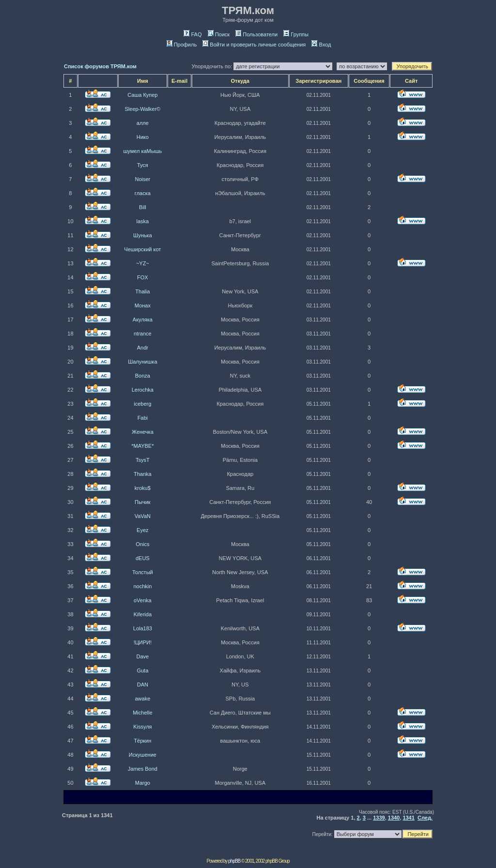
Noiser (142, 179)
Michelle (142, 713)
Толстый (143, 572)
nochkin (142, 586)
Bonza (143, 376)
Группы (296, 34)
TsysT (143, 460)
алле (143, 123)
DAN (143, 685)
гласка (143, 193)
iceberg (142, 404)
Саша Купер (142, 95)
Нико (143, 137)
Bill (143, 207)
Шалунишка (142, 362)
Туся (143, 165)
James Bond (143, 769)
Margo (143, 783)
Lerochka (143, 390)
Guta (142, 670)
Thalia (142, 291)
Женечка (143, 432)
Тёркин (142, 741)
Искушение (143, 755)
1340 (394, 818)
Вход (321, 45)
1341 (408, 818)
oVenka (143, 600)
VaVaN (143, 516)
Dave (143, 656)
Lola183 (143, 628)
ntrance (143, 334)
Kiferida (143, 614)
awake (142, 699)
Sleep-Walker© (142, 109)
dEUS (143, 558)
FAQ (193, 34)
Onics (142, 544)
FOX (143, 277)
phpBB (234, 861)
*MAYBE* (142, 446)
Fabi (143, 418)
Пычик (143, 502)
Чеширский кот (142, 249)
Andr (143, 348)
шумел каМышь (142, 151)
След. (425, 818)
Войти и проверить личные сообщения (254, 45)
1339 (379, 818)
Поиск (219, 34)
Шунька (143, 235)
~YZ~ (143, 263)
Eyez (142, 530)
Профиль (182, 45)
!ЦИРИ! (143, 642)
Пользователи (256, 34)
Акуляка (143, 320)
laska (143, 221)
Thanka (143, 474)
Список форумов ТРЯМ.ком (100, 66)
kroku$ (143, 488)
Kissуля (142, 727)
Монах (143, 305)
